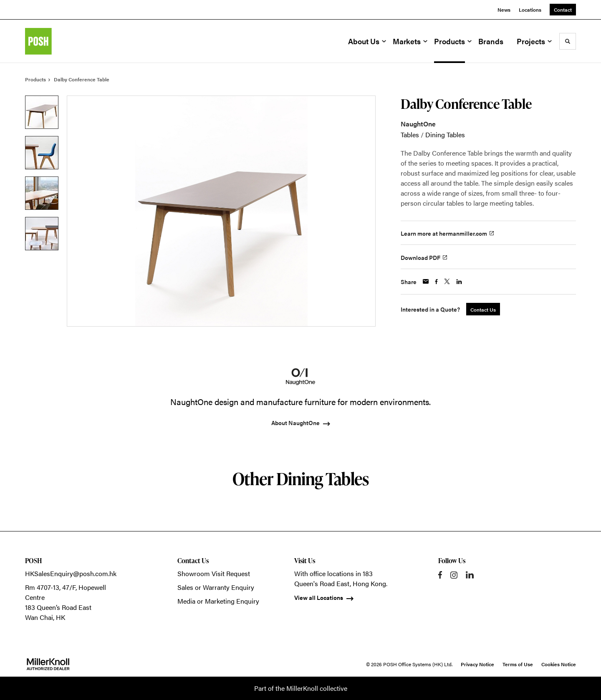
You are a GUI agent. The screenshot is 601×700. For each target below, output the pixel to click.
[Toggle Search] (568, 41)
